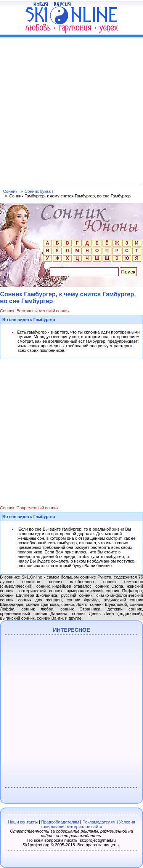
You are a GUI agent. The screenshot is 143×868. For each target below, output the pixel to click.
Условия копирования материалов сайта (88, 824)
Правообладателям (60, 822)
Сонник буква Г (39, 191)
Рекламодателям (99, 822)
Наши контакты (23, 822)
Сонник (10, 191)
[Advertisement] (71, 109)
